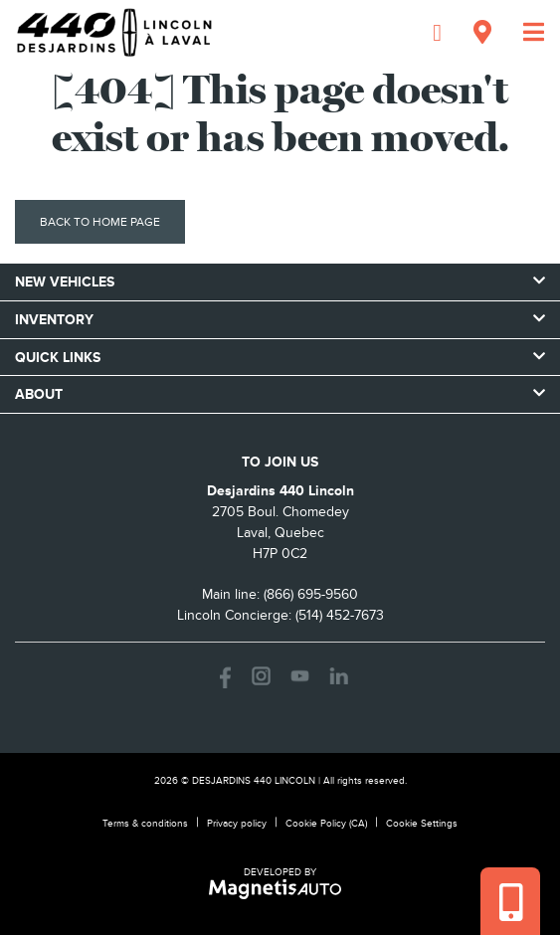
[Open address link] (280, 533)
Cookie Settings (422, 823)
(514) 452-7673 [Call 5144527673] (340, 615)
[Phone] (437, 33)
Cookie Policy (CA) (326, 823)
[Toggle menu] (526, 33)
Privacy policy (237, 823)
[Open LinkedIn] (339, 676)
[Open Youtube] (300, 676)
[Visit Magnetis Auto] (280, 888)
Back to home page (100, 222)
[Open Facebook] (222, 676)
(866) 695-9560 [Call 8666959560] (311, 594)
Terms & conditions (145, 823)
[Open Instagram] (261, 676)
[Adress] (482, 33)
